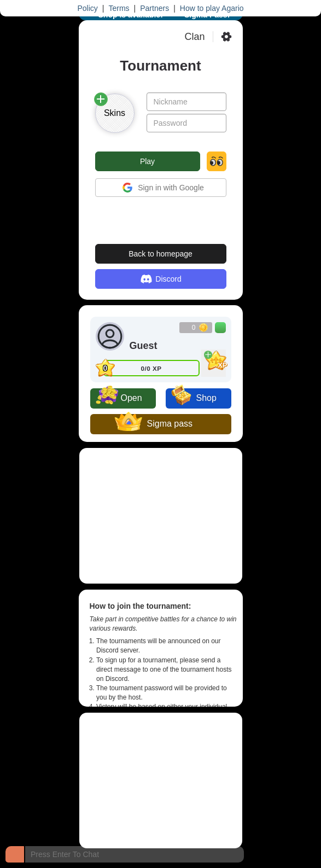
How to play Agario (212, 8)
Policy (87, 8)
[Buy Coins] (220, 328)
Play (147, 161)
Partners (154, 8)
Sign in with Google (160, 188)
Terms (119, 8)
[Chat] (15, 854)
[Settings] (226, 37)
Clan (194, 37)
